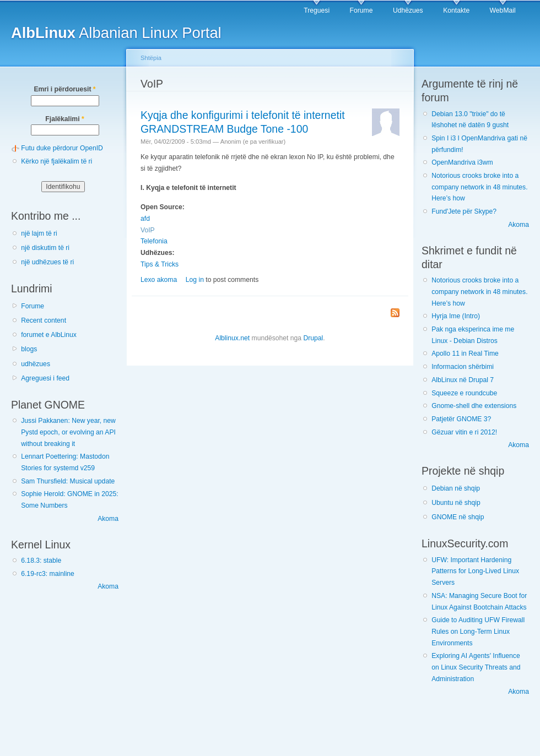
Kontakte (456, 10)
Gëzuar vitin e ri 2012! (464, 432)
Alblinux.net (232, 338)
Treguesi (317, 10)
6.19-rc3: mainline (48, 574)
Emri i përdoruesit (64, 89)
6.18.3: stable (41, 561)
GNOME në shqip (458, 517)
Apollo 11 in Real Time (465, 353)
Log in (195, 280)
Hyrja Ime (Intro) (456, 316)
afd (145, 219)
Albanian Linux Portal (116, 33)
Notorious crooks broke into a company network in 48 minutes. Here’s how (479, 187)
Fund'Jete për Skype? (464, 211)
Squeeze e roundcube (464, 393)
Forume (361, 10)
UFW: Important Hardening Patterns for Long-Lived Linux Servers (475, 571)
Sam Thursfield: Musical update (68, 481)
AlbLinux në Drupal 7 (463, 380)
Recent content (44, 320)
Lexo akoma (159, 280)
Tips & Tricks (160, 264)
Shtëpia (151, 58)
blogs (29, 349)
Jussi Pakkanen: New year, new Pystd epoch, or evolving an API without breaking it (68, 432)
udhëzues (36, 364)
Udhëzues (408, 10)
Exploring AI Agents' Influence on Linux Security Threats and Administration (476, 667)
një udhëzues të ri (47, 262)
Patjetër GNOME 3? (461, 419)
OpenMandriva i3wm (462, 162)
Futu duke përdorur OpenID (62, 148)
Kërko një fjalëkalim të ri (56, 161)
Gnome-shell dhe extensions (474, 406)
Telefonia (154, 241)
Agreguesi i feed (45, 378)
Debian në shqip (456, 488)
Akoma (108, 519)
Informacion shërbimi (463, 367)
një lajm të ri (39, 233)
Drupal (313, 338)
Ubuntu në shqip (456, 503)
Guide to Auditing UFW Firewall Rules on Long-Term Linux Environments (478, 631)
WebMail (503, 10)
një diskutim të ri (45, 248)
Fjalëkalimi (64, 119)
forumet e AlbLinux (49, 335)
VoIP (148, 230)
